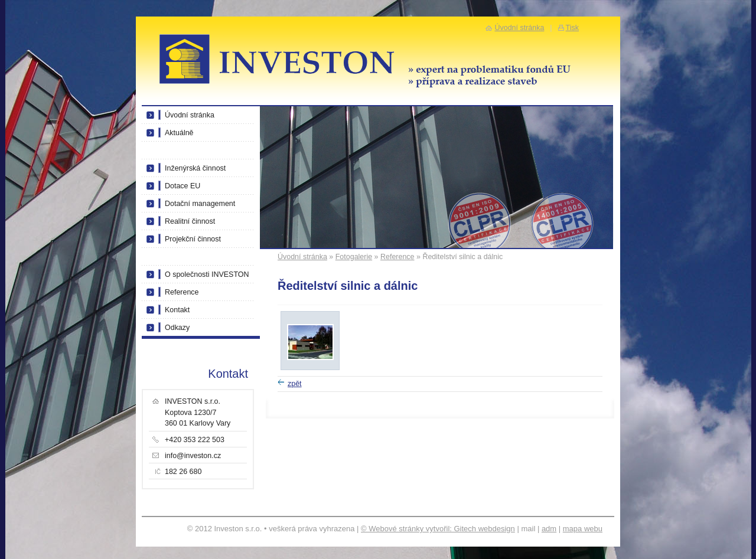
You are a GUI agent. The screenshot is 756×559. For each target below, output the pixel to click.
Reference (397, 257)
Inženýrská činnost (195, 168)
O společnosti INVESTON (207, 274)
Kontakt (177, 310)
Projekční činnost (193, 239)
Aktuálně (179, 133)
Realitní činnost (190, 221)
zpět (295, 384)
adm (549, 529)
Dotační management (200, 204)
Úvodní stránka (302, 257)
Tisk (572, 28)
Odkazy (177, 328)
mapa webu (583, 529)
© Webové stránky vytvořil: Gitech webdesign (438, 529)
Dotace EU (183, 186)
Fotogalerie (354, 257)
